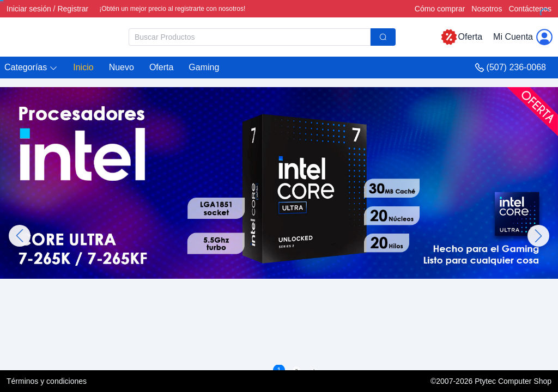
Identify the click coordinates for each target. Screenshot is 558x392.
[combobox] (262, 37)
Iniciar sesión (29, 9)
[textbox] (250, 37)
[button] (31, 68)
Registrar (73, 9)
